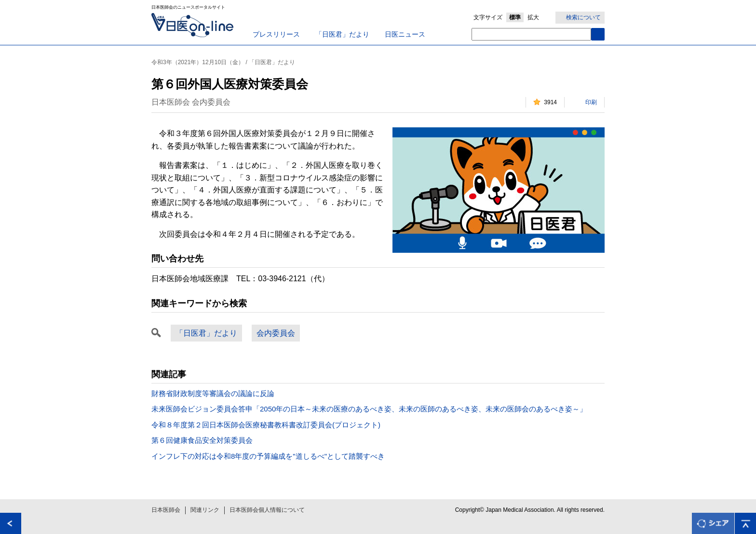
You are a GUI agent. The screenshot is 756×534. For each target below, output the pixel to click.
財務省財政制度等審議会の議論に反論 (213, 393)
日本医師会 (166, 510)
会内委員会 (276, 333)
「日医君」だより (342, 34)
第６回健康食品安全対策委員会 (202, 440)
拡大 (533, 17)
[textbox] (531, 34)
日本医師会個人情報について (267, 510)
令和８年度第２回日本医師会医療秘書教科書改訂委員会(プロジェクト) (266, 425)
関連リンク (205, 510)
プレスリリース (276, 34)
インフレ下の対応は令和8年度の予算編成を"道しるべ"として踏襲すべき (268, 456)
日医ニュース (405, 34)
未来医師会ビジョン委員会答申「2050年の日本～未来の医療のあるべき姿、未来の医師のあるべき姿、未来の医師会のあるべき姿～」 (369, 409)
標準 (515, 17)
